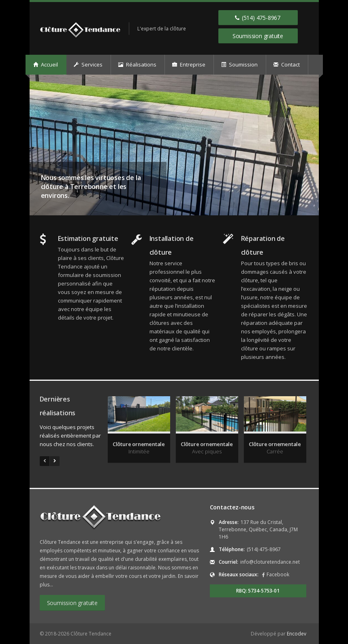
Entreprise (189, 64)
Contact (287, 64)
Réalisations (137, 64)
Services (88, 64)
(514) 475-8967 (258, 17)
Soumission (239, 64)
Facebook (278, 574)
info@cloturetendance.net (270, 562)
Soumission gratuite (258, 36)
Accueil (46, 64)
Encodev (297, 634)
